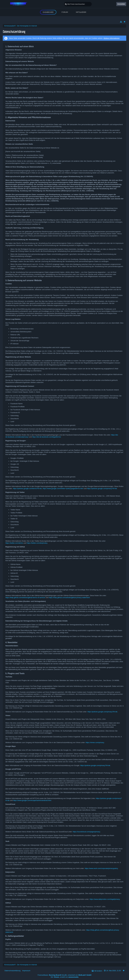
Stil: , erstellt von (65, 977)
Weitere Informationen (111, 38)
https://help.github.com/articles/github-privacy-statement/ (69, 598)
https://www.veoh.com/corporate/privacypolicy (101, 868)
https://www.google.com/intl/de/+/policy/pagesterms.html (63, 488)
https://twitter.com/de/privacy (37, 543)
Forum (65, 12)
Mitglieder (81, 12)
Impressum (26, 971)
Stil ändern (98, 971)
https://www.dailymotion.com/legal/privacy (105, 899)
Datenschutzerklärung (12, 971)
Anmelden (121, 4)
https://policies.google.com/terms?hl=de (27, 488)
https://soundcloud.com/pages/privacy (86, 832)
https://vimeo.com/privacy (95, 742)
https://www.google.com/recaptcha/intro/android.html (32, 800)
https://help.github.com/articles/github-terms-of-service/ (25, 598)
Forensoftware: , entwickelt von (64, 975)
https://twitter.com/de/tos (14, 543)
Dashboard (48, 12)
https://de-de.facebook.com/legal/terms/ (46, 437)
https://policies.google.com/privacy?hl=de (102, 488)
